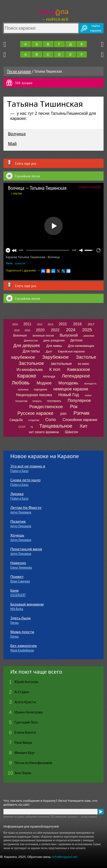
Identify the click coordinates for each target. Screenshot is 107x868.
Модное (44, 383)
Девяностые (31, 340)
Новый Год (69, 395)
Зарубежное (55, 357)
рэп (63, 414)
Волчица (17, 134)
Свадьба (16, 420)
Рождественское (46, 407)
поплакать (54, 401)
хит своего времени (44, 432)
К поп (55, 369)
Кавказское (79, 369)
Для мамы (54, 346)
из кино (83, 364)
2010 (15, 324)
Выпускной (69, 335)
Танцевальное (56, 426)
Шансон (72, 432)
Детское (77, 340)
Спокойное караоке (80, 420)
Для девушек (27, 345)
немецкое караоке (71, 389)
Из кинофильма (30, 370)
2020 (40, 330)
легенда (49, 376)
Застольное (31, 363)
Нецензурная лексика (34, 395)
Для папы (31, 351)
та (32, 427)
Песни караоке (19, 71)
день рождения (54, 340)
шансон (20, 263)
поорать (37, 401)
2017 (91, 324)
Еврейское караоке (71, 351)
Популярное (79, 401)
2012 (40, 324)
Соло (51, 420)
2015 (63, 324)
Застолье (86, 357)
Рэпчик (81, 413)
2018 (17, 330)
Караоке (27, 376)
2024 (71, 330)
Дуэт (49, 351)
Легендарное (76, 376)
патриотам (21, 401)
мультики (23, 389)
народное (41, 389)
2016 (77, 324)
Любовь (21, 383)
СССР (22, 427)
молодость (90, 384)
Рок (74, 407)
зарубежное (23, 357)
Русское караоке (35, 413)
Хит (84, 426)
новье (88, 395)
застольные (61, 364)
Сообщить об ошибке (90, 187)
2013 (50, 324)
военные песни (43, 336)
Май (12, 144)
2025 (87, 330)
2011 (27, 324)
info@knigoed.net (65, 857)
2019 (27, 330)
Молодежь (68, 383)
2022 (55, 330)
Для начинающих (81, 346)
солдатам (34, 420)
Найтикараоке (96, 28)
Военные (20, 335)
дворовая (89, 336)
